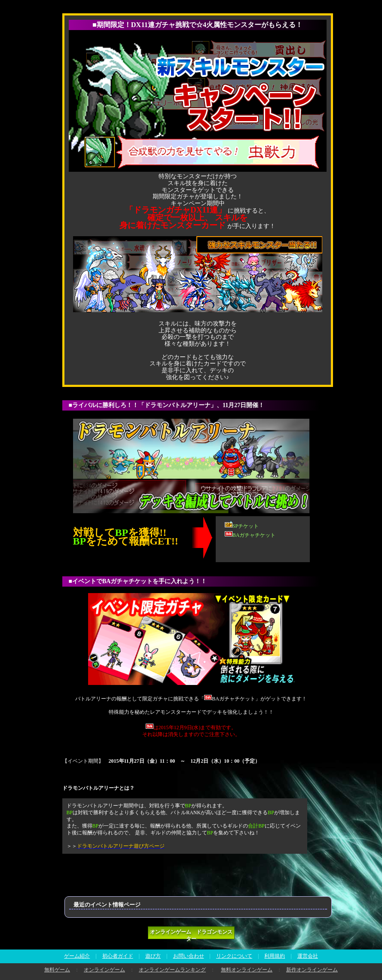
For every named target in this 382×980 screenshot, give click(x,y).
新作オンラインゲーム (312, 970)
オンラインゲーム (104, 970)
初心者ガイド (118, 956)
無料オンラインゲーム (247, 970)
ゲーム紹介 (77, 956)
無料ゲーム (57, 970)
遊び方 (153, 956)
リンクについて (234, 956)
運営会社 (308, 956)
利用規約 (275, 956)
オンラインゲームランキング (172, 970)
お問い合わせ (189, 956)
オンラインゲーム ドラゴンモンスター (191, 934)
